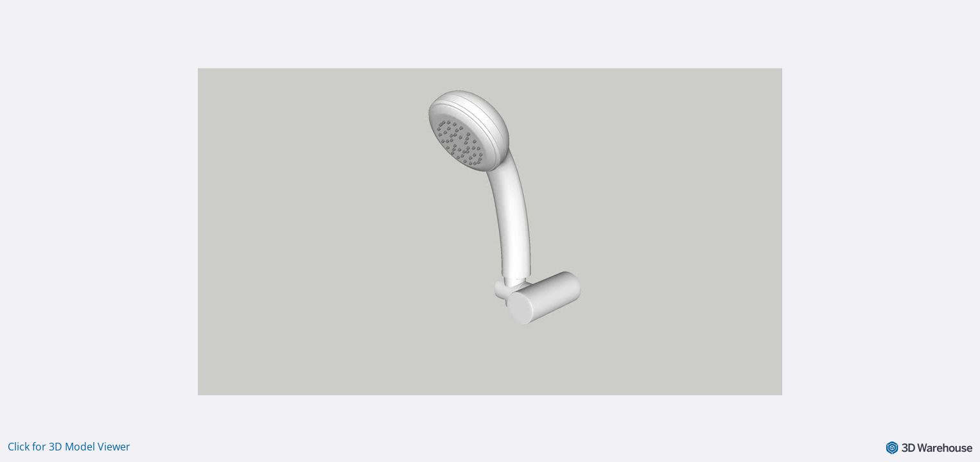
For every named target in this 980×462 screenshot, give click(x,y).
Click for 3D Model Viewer (69, 447)
